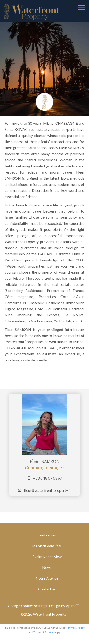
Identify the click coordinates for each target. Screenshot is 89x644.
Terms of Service (44, 632)
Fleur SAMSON (44, 461)
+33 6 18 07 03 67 (48, 478)
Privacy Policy (76, 628)
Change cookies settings (28, 606)
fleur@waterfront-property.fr (48, 490)
